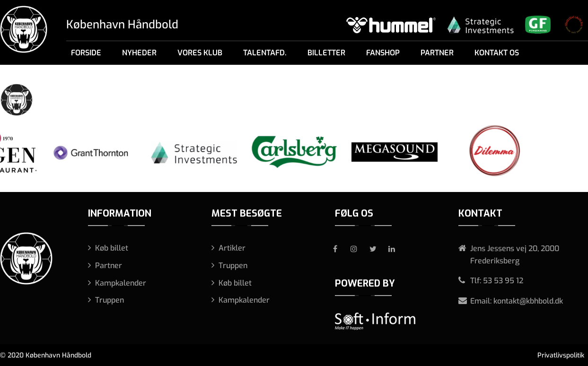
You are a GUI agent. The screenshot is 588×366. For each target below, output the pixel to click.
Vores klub (200, 53)
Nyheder (139, 53)
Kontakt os (497, 53)
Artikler (232, 248)
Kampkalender (121, 283)
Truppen (110, 300)
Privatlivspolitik (561, 355)
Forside (86, 53)
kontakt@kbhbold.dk (528, 301)
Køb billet (112, 248)
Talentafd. (265, 53)
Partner (437, 53)
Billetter (326, 53)
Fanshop (383, 53)
